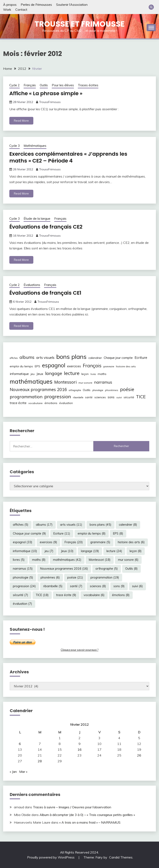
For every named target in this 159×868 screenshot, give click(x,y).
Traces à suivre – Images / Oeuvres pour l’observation (72, 807)
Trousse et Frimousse (80, 24)
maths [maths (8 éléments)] (102, 374)
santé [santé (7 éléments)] (89, 397)
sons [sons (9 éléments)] (111, 397)
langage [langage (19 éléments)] (54, 373)
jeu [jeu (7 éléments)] (33, 374)
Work (7, 9)
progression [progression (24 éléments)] (58, 396)
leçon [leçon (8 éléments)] (85, 374)
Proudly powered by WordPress (51, 857)
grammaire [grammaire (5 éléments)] (109, 366)
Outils (44, 85)
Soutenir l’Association (72, 5)
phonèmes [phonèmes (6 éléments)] (112, 390)
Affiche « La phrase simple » (47, 93)
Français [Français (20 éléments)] (92, 366)
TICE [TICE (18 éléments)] (141, 396)
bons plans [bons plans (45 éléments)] (71, 357)
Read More (21, 121)
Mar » (23, 772)
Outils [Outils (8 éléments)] (87, 390)
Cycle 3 (14, 146)
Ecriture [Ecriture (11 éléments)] (141, 358)
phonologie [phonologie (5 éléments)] (98, 390)
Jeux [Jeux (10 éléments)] (40, 374)
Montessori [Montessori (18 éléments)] (65, 382)
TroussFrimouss (50, 102)
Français (30, 85)
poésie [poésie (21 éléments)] (127, 389)
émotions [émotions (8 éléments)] (51, 403)
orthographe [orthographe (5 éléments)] (75, 390)
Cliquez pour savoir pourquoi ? (79, 650)
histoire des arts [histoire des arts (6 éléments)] (126, 366)
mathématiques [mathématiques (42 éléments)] (31, 381)
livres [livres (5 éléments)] (93, 374)
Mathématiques (35, 146)
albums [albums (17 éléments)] (27, 357)
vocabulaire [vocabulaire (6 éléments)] (36, 403)
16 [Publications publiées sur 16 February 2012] (79, 749)
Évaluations (32, 285)
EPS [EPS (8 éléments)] (37, 366)
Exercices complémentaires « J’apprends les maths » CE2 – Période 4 (71, 157)
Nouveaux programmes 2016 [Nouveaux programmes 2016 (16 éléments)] (38, 390)
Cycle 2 (14, 85)
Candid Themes (121, 857)
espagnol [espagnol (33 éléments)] (54, 365)
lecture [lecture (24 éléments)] (72, 373)
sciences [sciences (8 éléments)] (100, 397)
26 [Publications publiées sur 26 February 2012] (139, 755)
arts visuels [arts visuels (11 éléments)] (45, 358)
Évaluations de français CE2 (48, 227)
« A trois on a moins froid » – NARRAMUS (90, 822)
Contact (21, 9)
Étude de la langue (37, 219)
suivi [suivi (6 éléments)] (119, 397)
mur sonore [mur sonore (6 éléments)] (85, 383)
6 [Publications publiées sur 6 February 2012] (20, 744)
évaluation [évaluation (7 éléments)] (66, 403)
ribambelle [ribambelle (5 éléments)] (78, 397)
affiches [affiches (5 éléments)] (14, 358)
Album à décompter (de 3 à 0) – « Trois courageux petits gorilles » (87, 815)
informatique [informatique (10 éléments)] (19, 374)
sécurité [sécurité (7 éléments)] (129, 397)
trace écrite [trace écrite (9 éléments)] (18, 403)
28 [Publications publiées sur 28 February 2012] (40, 761)
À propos (10, 5)
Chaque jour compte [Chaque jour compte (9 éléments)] (118, 358)
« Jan (13, 772)
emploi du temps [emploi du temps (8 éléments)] (21, 366)
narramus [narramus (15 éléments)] (103, 382)
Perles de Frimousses (36, 5)
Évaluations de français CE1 (47, 293)
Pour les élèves (63, 85)
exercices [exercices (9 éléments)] (74, 366)
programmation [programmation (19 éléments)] (26, 396)
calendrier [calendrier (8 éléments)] (95, 358)
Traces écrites (88, 85)
